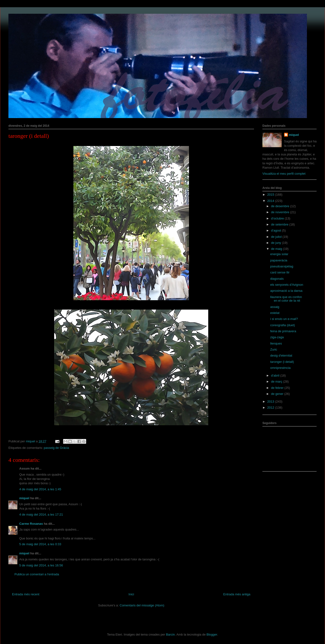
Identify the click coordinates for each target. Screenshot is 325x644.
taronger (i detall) (282, 362)
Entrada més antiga (237, 594)
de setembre (280, 224)
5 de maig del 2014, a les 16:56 (41, 565)
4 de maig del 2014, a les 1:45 (40, 489)
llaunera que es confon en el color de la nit (286, 299)
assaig (275, 307)
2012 (271, 408)
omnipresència (280, 368)
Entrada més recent (26, 594)
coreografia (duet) (283, 325)
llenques (276, 343)
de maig (277, 249)
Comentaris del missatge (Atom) (142, 605)
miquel (24, 498)
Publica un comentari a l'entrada (37, 574)
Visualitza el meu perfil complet (284, 174)
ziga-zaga (277, 337)
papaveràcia (279, 260)
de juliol (277, 237)
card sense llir (280, 272)
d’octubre (278, 218)
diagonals (277, 279)
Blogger (212, 634)
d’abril (276, 375)
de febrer (278, 388)
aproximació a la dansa (286, 291)
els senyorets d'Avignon (287, 285)
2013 (271, 402)
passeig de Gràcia (56, 448)
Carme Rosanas (31, 524)
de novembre (281, 212)
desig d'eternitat (281, 355)
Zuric (274, 349)
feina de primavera (283, 331)
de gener (278, 394)
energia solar (279, 254)
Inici (131, 594)
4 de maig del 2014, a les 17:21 (41, 515)
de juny (277, 243)
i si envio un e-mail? (284, 319)
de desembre (281, 206)
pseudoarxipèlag (282, 266)
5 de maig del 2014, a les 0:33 (40, 544)
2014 (271, 201)
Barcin (170, 634)
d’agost (277, 230)
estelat (275, 313)
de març (277, 382)
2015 (271, 195)
